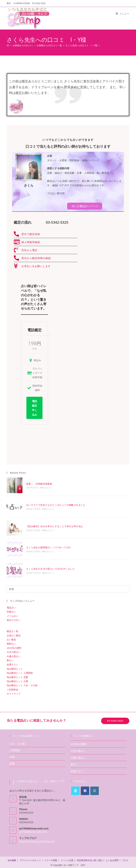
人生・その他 (17, 743)
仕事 (12, 756)
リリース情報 (51, 859)
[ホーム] (8, 45)
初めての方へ (14, 619)
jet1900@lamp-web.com (33, 831)
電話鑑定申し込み (35, 408)
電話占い (11, 606)
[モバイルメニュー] (123, 14)
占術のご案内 (14, 634)
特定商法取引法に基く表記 (90, 859)
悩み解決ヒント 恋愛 (17, 676)
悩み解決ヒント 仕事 (17, 680)
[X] (75, 790)
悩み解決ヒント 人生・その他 (22, 684)
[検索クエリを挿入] (68, 588)
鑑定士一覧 (12, 630)
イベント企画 (67, 859)
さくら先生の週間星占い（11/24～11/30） (49, 547)
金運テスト (12, 664)
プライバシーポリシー (30, 859)
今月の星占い (14, 651)
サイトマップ (14, 693)
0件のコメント (46, 488)
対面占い (11, 611)
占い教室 (11, 639)
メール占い (12, 615)
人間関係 (15, 749)
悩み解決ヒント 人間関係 (20, 672)
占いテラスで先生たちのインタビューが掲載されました (56, 505)
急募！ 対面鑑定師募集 (39, 484)
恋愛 (12, 762)
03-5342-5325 (115, 720)
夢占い (10, 659)
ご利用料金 (12, 688)
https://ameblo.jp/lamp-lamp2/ (37, 840)
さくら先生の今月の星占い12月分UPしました (50, 568)
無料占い (11, 643)
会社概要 (12, 859)
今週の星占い (14, 655)
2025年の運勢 (14, 647)
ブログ (125, 859)
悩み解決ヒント (15, 668)
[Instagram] (95, 790)
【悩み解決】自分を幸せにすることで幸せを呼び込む (55, 526)
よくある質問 (112, 859)
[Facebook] (85, 790)
